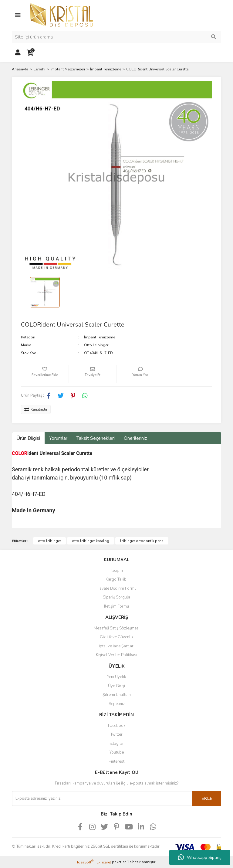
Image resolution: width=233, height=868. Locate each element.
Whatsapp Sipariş (200, 857)
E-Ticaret (104, 862)
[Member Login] (18, 53)
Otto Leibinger (96, 345)
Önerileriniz (135, 438)
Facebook (117, 726)
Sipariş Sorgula (116, 597)
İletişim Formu (116, 606)
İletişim (117, 571)
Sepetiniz (117, 704)
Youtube (117, 752)
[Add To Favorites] (45, 374)
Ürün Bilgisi (28, 438)
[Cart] (30, 53)
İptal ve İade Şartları (117, 646)
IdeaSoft (85, 862)
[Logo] (61, 15)
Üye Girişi (116, 686)
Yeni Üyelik (116, 677)
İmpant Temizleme (100, 337)
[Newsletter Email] (102, 798)
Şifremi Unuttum (117, 695)
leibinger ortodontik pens (142, 541)
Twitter (116, 734)
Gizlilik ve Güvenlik (116, 637)
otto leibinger (49, 541)
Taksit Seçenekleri (96, 438)
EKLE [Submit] (207, 798)
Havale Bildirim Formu (116, 588)
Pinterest (116, 761)
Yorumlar (58, 438)
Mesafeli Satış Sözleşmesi (117, 628)
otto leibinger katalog (91, 541)
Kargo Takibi (116, 579)
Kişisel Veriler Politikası (116, 655)
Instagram (117, 744)
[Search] (116, 37)
